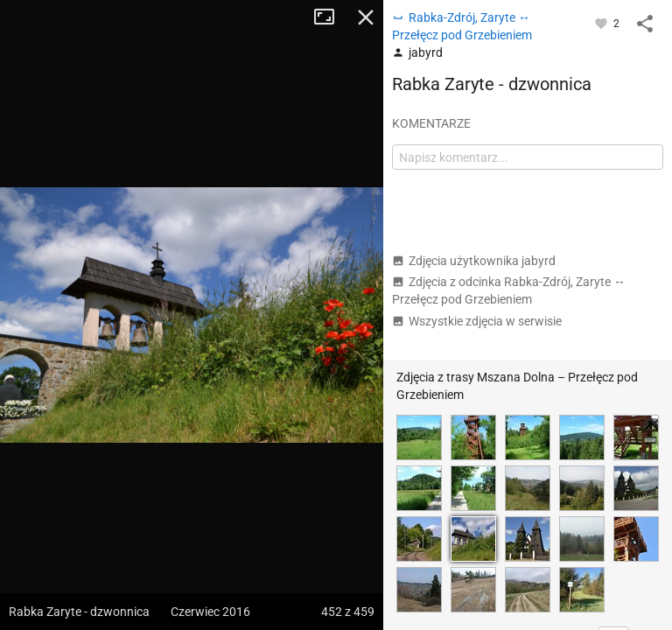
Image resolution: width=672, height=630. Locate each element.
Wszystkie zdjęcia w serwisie (477, 321)
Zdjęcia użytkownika (474, 261)
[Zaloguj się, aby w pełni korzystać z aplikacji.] (602, 23)
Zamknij (366, 17)
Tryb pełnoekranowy (331, 17)
